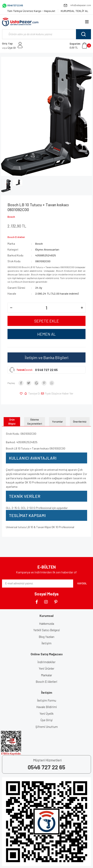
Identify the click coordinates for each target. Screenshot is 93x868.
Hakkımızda (47, 624)
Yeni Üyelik (46, 714)
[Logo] (20, 22)
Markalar (46, 675)
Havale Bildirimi (47, 707)
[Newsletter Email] (38, 584)
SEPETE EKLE (47, 321)
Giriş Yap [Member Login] (7, 43)
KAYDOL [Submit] (82, 583)
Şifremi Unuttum (47, 727)
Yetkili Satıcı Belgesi (47, 630)
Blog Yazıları (46, 637)
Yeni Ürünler (46, 668)
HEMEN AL (46, 334)
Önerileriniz (80, 422)
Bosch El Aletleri (46, 682)
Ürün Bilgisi (12, 422)
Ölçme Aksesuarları (47, 249)
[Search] (46, 34)
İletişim (46, 643)
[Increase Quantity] (82, 308)
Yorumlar (57, 422)
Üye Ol (9, 48)
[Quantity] (46, 308)
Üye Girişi (47, 720)
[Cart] (80, 45)
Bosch (11, 217)
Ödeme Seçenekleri (35, 422)
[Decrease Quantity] (11, 308)
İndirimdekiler (46, 662)
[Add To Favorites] (22, 394)
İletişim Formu (47, 700)
